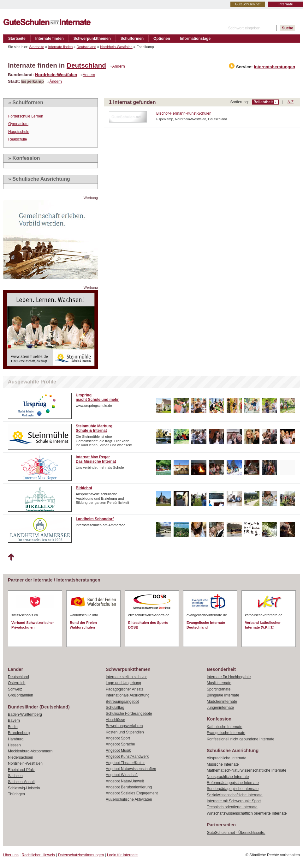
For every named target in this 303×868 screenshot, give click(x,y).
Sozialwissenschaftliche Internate (235, 795)
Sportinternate (219, 689)
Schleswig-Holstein (24, 788)
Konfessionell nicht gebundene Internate (241, 739)
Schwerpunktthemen (92, 39)
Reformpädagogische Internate (233, 783)
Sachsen (15, 776)
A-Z (291, 102)
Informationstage (195, 39)
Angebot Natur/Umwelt (125, 781)
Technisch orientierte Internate (232, 807)
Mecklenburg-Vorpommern (30, 751)
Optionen (162, 39)
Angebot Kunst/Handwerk (127, 756)
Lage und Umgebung (123, 683)
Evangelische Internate (226, 733)
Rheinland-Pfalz (21, 770)
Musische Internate (223, 764)
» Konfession (24, 158)
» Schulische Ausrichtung (39, 179)
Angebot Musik (118, 750)
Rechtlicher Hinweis (38, 855)
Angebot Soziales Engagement (132, 793)
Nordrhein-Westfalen (116, 47)
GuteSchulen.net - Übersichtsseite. (236, 833)
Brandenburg (19, 733)
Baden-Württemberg (25, 714)
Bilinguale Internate (223, 695)
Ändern (119, 66)
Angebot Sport (118, 738)
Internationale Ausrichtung (128, 695)
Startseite (17, 39)
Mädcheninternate (222, 702)
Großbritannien (21, 695)
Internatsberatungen (274, 67)
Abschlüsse (115, 720)
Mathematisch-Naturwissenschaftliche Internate (247, 770)
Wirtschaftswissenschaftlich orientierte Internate (247, 813)
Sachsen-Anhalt (21, 782)
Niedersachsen (21, 757)
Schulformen (132, 39)
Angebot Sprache (120, 744)
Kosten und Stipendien (125, 732)
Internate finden (50, 39)
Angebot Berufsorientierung (129, 787)
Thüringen (16, 794)
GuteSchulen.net (248, 4)
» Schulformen (26, 102)
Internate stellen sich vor (126, 677)
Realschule (18, 139)
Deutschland (86, 47)
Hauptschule (19, 132)
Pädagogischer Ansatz (125, 689)
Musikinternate (219, 683)
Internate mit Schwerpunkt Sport (234, 801)
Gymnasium (18, 124)
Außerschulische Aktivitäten (129, 799)
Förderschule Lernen (26, 116)
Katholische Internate (225, 727)
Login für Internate (122, 855)
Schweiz (15, 689)
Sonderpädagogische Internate (233, 789)
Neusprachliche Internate (228, 777)
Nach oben (11, 557)
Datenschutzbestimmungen (81, 855)
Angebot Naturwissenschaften (131, 769)
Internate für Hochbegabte (229, 677)
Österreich (17, 683)
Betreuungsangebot (122, 702)
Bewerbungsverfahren (124, 726)
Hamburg (16, 739)
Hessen (14, 745)
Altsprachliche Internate (226, 758)
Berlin (13, 727)
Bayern (14, 720)
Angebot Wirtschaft (122, 775)
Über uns (11, 855)
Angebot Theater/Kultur (125, 763)
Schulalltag (115, 708)
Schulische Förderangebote (129, 714)
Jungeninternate (220, 708)
